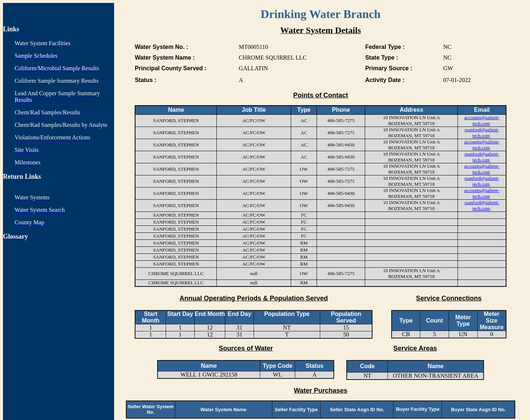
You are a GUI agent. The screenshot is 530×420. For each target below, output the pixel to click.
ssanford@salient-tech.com (482, 133)
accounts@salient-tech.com (482, 120)
